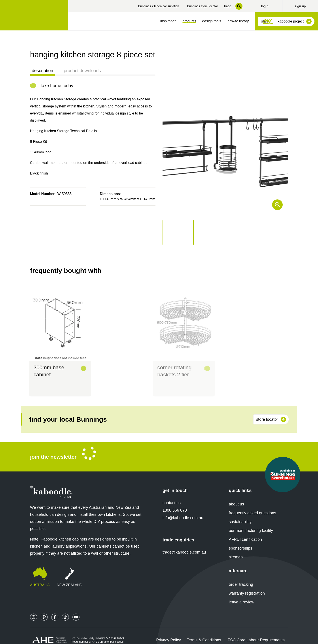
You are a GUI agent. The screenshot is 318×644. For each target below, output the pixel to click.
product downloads (82, 71)
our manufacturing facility (251, 523)
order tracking (241, 576)
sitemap (236, 549)
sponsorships (240, 540)
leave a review (241, 594)
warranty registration (247, 585)
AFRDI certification (245, 531)
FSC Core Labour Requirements (256, 632)
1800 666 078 (175, 502)
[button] (178, 232)
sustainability (240, 514)
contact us (172, 495)
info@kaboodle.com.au (183, 510)
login (265, 6)
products (189, 21)
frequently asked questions (252, 505)
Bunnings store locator (202, 6)
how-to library (238, 21)
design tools (212, 21)
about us (236, 496)
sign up (300, 6)
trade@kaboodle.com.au (184, 544)
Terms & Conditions (204, 632)
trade (228, 6)
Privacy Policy (168, 632)
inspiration (168, 21)
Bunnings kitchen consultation (159, 6)
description (43, 71)
